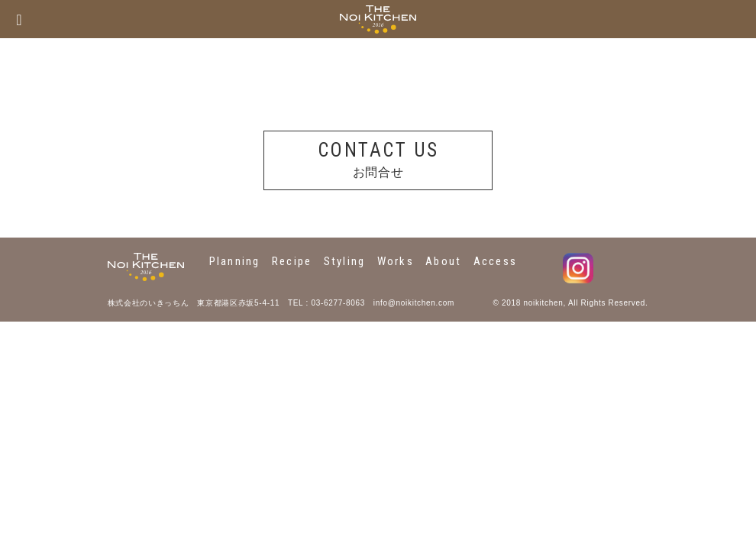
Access (496, 261)
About (443, 261)
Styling (345, 261)
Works (396, 261)
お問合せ (378, 159)
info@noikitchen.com (414, 303)
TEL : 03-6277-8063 (326, 303)
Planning (235, 261)
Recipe (292, 261)
